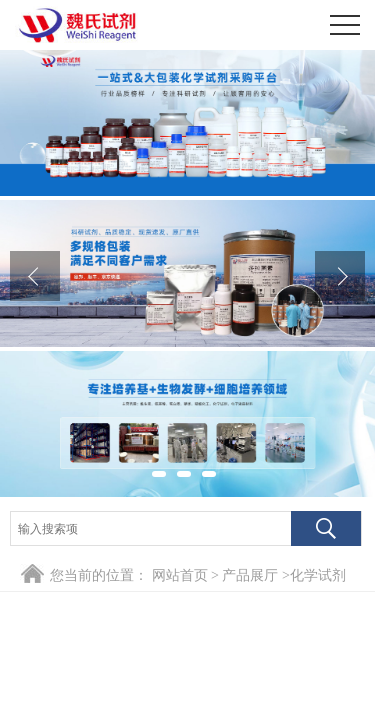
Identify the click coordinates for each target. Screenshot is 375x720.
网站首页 (180, 575)
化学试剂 (318, 575)
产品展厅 (250, 575)
